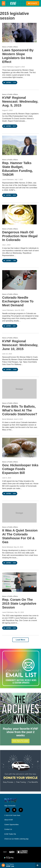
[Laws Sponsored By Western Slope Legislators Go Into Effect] (19, 33)
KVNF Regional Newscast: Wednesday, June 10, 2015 (20, 345)
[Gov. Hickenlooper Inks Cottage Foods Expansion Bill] (19, 448)
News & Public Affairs (10, 47)
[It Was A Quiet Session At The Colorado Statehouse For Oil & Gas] (19, 513)
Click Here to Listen (21, 741)
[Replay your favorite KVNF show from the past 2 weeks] (20, 708)
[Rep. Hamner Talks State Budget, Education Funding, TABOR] (19, 145)
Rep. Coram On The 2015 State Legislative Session (19, 603)
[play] (3, 865)
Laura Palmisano (8, 67)
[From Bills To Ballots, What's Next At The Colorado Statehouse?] (19, 389)
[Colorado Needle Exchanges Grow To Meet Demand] (19, 280)
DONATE (34, 3)
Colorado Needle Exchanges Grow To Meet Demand (18, 301)
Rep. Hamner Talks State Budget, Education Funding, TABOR (17, 169)
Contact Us (8, 829)
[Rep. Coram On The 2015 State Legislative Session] (19, 582)
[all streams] (38, 865)
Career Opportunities (11, 825)
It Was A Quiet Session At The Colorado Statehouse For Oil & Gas (20, 536)
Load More (20, 640)
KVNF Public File (10, 834)
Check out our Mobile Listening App (16, 839)
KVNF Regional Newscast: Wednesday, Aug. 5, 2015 (20, 101)
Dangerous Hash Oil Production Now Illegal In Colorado (20, 236)
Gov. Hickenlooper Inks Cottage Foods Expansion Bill (20, 469)
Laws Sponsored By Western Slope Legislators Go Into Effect (18, 56)
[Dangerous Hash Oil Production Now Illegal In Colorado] (19, 215)
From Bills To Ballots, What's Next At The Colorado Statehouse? (20, 410)
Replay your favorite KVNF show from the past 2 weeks (20, 732)
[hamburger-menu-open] (3, 3)
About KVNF (9, 820)
